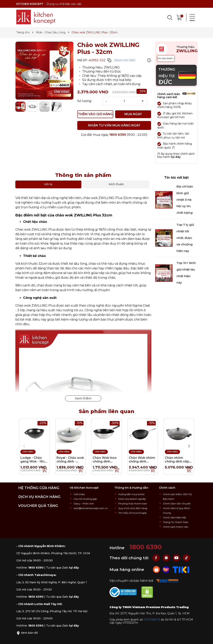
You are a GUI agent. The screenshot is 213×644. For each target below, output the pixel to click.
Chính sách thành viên (176, 527)
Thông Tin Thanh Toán (176, 522)
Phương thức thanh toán (133, 504)
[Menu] (191, 17)
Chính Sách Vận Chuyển (177, 504)
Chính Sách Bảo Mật (174, 517)
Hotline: (30, 568)
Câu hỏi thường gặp (85, 499)
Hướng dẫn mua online (131, 494)
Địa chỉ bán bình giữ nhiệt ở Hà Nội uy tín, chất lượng (185, 199)
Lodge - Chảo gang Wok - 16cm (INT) (34, 461)
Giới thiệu (79, 494)
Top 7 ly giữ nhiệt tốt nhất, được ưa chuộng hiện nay (185, 238)
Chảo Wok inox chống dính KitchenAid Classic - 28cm (105, 463)
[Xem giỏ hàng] (179, 17)
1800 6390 (118, 135)
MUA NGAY (133, 114)
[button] (189, 446)
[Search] (170, 17)
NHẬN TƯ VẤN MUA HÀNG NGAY (114, 125)
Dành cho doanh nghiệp (132, 499)
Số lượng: (85, 101)
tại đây (176, 157)
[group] (44, 71)
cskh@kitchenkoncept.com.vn (91, 508)
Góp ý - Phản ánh (84, 504)
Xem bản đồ (27, 633)
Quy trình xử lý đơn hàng (133, 508)
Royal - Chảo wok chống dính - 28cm (70, 461)
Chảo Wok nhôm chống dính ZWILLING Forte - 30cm (143, 463)
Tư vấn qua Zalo (62, 568)
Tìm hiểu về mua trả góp (132, 513)
